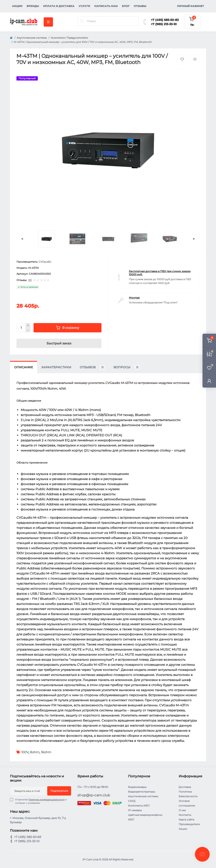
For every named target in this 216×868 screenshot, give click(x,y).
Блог (126, 6)
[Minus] (28, 330)
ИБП (131, 820)
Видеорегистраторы (142, 792)
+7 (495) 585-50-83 (165, 20)
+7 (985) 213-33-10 (164, 24)
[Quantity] (21, 328)
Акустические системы (32, 38)
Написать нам (106, 6)
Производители (189, 824)
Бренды (33, 6)
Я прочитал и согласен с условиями (41, 801)
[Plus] (28, 325)
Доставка (185, 787)
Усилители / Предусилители (69, 38)
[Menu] (48, 22)
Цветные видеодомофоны (145, 815)
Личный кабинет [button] (190, 6)
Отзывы (140, 6)
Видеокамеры (137, 787)
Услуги (84, 6)
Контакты (185, 815)
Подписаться (59, 791)
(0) (30, 280)
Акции (17, 6)
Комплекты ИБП (139, 806)
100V (25, 752)
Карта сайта (186, 820)
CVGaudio (45, 262)
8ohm (35, 752)
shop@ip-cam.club (94, 795)
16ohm (46, 752)
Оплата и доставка (59, 6)
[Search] (82, 21)
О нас (182, 810)
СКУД (132, 801)
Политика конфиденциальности (47, 800)
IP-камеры (135, 810)
